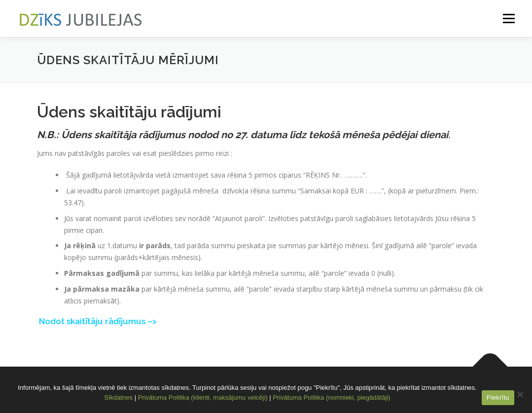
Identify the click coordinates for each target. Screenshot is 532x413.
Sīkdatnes (118, 397)
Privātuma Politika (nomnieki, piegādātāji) (331, 397)
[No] (520, 394)
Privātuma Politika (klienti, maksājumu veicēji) (203, 397)
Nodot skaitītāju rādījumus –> (98, 321)
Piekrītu (498, 397)
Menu (509, 19)
